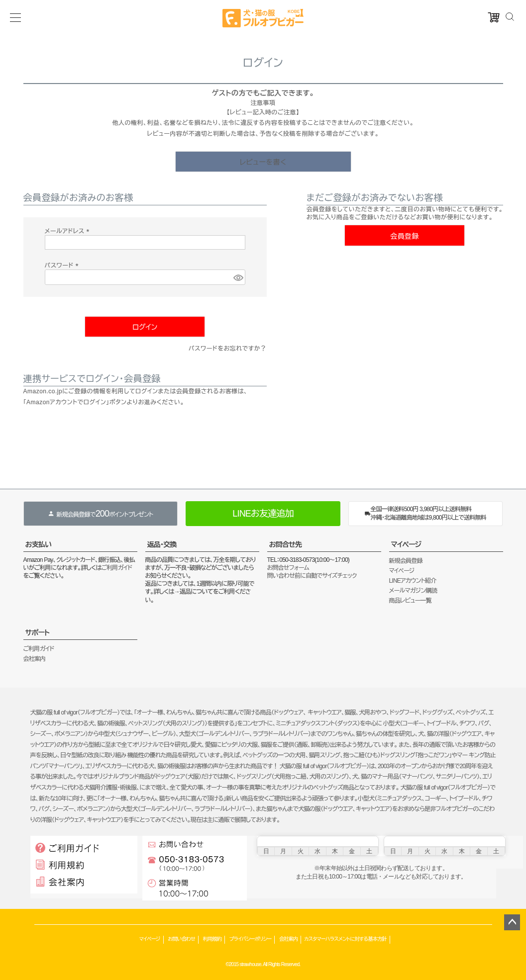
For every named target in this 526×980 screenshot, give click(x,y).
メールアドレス (69, 231)
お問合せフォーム (288, 568)
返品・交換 (162, 544)
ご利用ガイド (116, 568)
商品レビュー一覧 (410, 601)
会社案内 (35, 659)
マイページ (406, 544)
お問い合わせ (181, 939)
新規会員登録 (406, 561)
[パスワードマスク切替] (238, 277)
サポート (38, 632)
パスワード (63, 266)
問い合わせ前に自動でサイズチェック (312, 576)
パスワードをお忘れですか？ (228, 349)
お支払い (39, 544)
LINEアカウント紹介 (413, 581)
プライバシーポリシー (251, 939)
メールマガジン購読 (413, 591)
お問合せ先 (286, 544)
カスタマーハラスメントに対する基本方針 (345, 939)
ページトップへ (512, 922)
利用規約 (212, 939)
